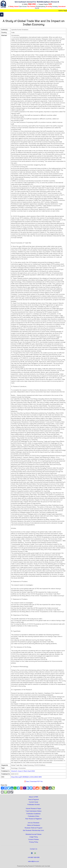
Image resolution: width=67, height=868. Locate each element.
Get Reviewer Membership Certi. (33, 830)
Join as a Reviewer (33, 823)
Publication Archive (34, 804)
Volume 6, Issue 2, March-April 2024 (23, 771)
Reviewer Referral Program (33, 828)
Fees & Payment (33, 799)
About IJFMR (33, 797)
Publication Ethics (34, 816)
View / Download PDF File (33, 781)
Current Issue (33, 802)
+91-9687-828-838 (34, 857)
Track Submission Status (33, 811)
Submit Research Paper (33, 808)
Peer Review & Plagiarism (33, 819)
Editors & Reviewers (34, 825)
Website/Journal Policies (33, 834)
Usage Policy (33, 837)
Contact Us (34, 849)
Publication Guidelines (33, 814)
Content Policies (34, 839)
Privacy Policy (33, 842)
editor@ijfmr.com (33, 861)
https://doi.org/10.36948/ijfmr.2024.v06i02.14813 (26, 777)
